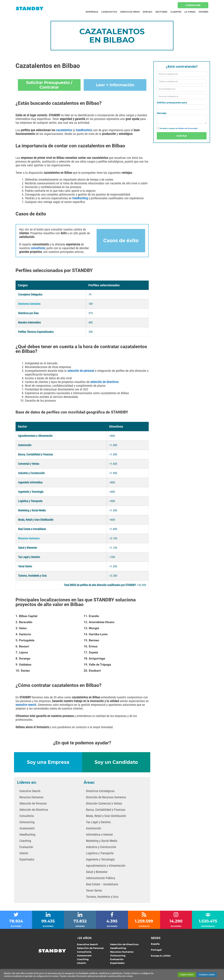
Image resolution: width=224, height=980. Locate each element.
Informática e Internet (99, 835)
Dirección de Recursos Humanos (106, 797)
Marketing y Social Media (102, 841)
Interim (24, 853)
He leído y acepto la (179, 128)
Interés (203, 12)
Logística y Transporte (100, 853)
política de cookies (124, 976)
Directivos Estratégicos (100, 791)
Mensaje (162, 113)
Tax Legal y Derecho (98, 822)
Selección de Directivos (34, 810)
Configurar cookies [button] (207, 975)
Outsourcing (27, 822)
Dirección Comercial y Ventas (104, 803)
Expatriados (27, 859)
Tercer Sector (94, 890)
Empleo (148, 12)
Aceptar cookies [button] (187, 975)
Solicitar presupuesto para (172, 103)
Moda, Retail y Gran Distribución (106, 816)
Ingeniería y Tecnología (100, 859)
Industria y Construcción (101, 847)
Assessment (27, 828)
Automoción (94, 828)
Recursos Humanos (31, 797)
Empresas (92, 12)
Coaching (25, 841)
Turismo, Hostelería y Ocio (102, 897)
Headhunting (27, 835)
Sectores (161, 12)
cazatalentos (64, 130)
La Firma (190, 12)
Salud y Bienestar (97, 872)
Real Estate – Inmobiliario (102, 884)
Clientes (176, 12)
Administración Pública (101, 878)
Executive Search (30, 791)
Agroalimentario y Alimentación (106, 866)
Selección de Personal (33, 803)
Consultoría (27, 816)
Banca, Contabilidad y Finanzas (106, 810)
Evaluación (26, 847)
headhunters (84, 130)
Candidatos (109, 12)
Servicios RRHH (130, 12)
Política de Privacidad (188, 128)
